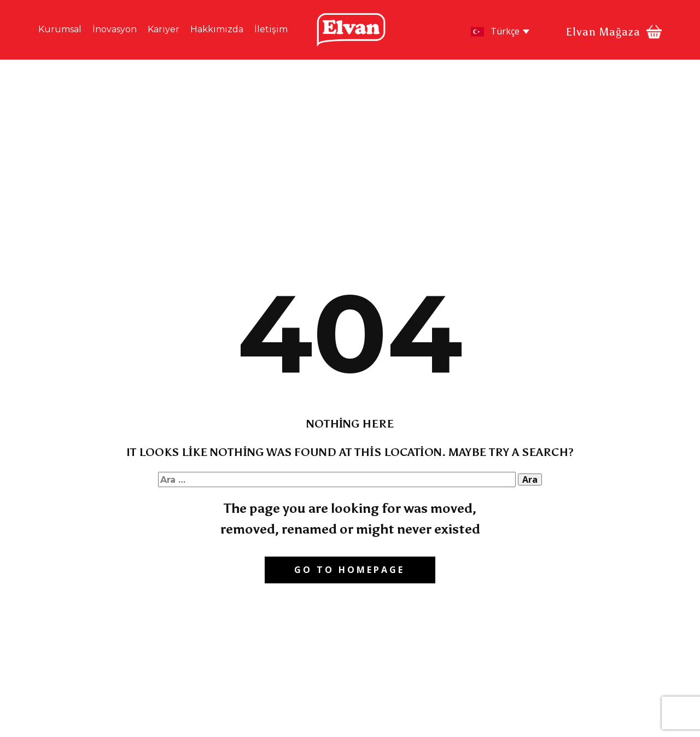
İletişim (271, 29)
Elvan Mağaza (603, 32)
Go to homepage (349, 570)
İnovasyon (115, 29)
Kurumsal (60, 29)
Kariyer (164, 29)
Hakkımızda (217, 29)
